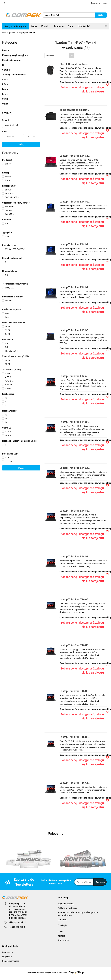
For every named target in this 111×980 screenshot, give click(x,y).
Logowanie (7, 957)
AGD (5, 80)
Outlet (71, 26)
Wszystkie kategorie (15, 26)
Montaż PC (84, 26)
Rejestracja (7, 952)
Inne (5, 94)
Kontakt (45, 26)
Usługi (6, 99)
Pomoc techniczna (11, 961)
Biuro (6, 50)
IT (4, 65)
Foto (5, 89)
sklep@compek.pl (17, 922)
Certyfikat (62, 920)
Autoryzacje (63, 940)
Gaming (7, 70)
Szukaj (21, 144)
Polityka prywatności (67, 908)
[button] (63, 898)
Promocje (59, 26)
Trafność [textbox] (50, 56)
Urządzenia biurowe (13, 60)
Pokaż (21, 468)
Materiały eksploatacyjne (15, 55)
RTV (5, 84)
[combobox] (59, 56)
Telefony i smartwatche (14, 75)
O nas (34, 26)
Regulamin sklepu (66, 904)
